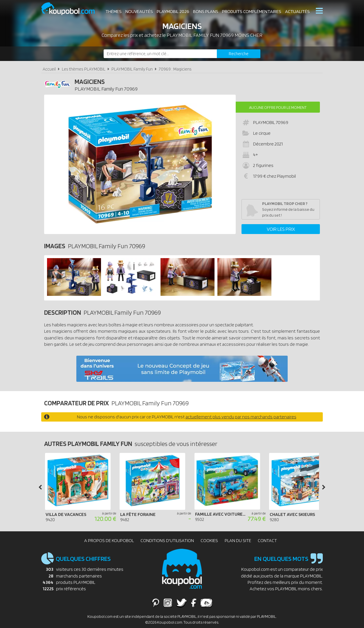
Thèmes (113, 11)
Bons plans (206, 11)
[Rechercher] (239, 54)
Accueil (49, 69)
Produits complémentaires (252, 11)
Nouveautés (139, 11)
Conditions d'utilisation (167, 540)
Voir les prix (281, 229)
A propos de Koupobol (109, 540)
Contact (267, 540)
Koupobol (72, 9)
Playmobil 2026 (173, 11)
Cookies (209, 540)
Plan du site (238, 540)
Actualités (297, 11)
